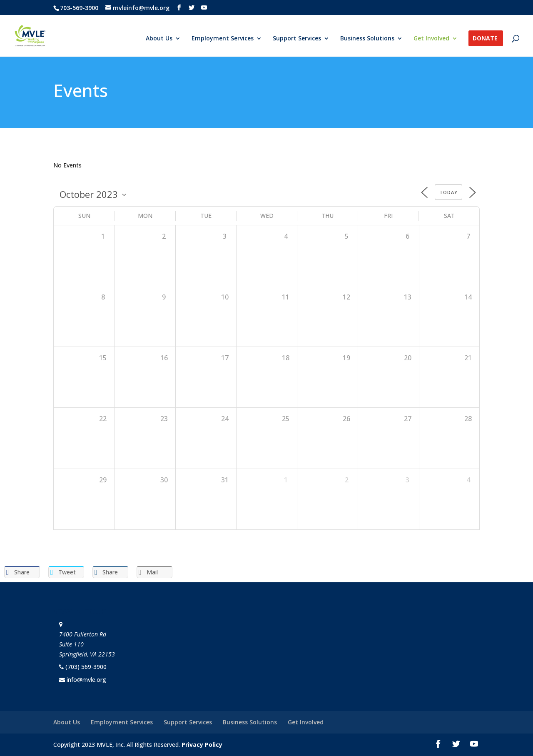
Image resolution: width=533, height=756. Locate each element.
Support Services (297, 39)
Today (448, 192)
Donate (485, 39)
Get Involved (431, 39)
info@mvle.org (86, 680)
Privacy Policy (202, 745)
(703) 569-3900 (86, 667)
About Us (159, 39)
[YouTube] (204, 8)
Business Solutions (367, 39)
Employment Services (223, 39)
